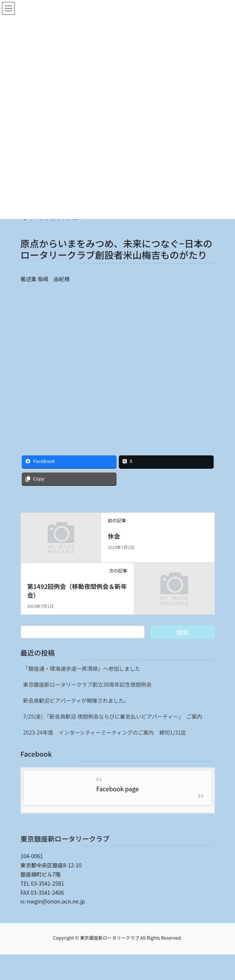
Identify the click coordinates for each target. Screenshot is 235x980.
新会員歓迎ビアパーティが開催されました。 (76, 700)
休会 (114, 536)
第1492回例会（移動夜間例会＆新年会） (77, 590)
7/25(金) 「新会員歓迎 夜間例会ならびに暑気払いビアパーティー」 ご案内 (113, 716)
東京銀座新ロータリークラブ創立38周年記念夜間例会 (88, 684)
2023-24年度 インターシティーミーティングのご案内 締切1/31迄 (105, 732)
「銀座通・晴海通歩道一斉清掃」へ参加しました (82, 668)
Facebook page (118, 789)
